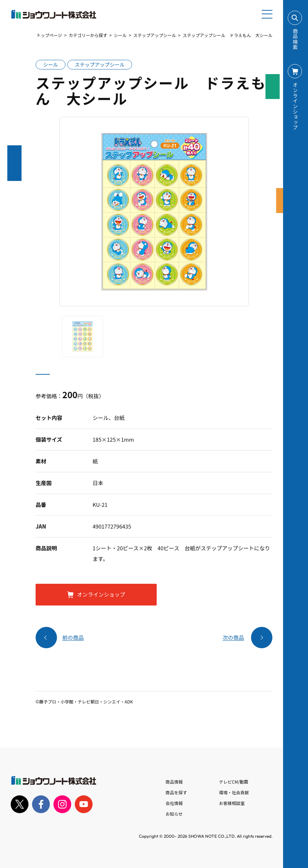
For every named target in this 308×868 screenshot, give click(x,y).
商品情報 (174, 782)
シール (120, 35)
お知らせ (174, 814)
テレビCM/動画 (234, 782)
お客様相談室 (232, 803)
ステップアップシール (155, 35)
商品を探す (176, 792)
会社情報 (174, 803)
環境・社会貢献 (234, 792)
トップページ (49, 35)
